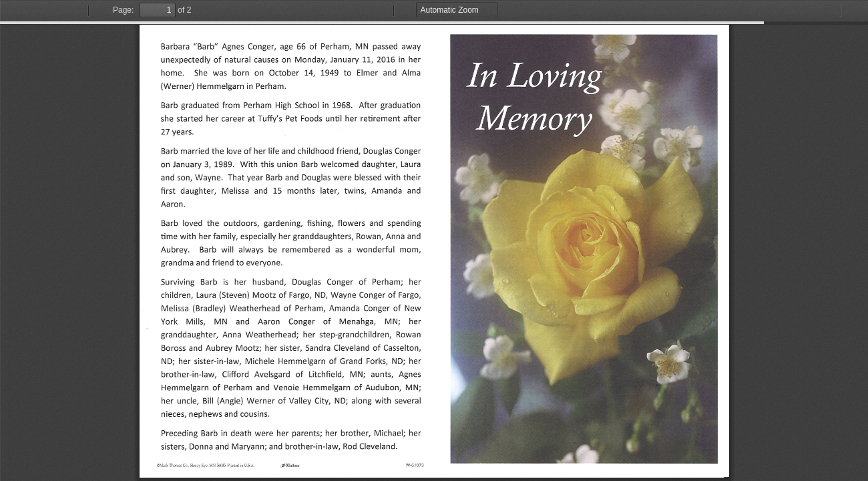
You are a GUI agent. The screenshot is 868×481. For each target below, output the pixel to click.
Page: (123, 10)
